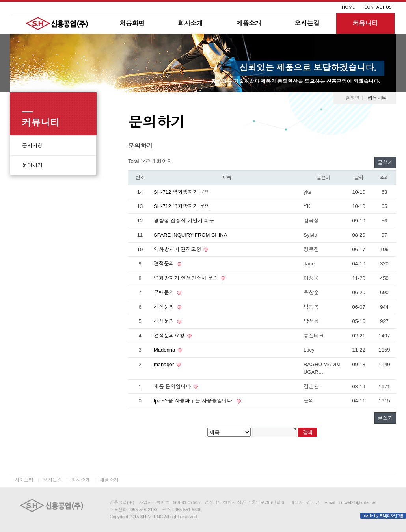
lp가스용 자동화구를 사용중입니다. (195, 401)
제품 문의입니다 (173, 386)
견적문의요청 (170, 336)
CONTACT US (378, 7)
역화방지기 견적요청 (178, 249)
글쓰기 (385, 162)
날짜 (359, 178)
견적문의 (165, 264)
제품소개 (249, 23)
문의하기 (32, 165)
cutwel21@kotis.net (358, 502)
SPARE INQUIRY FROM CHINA (190, 235)
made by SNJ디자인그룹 (383, 516)
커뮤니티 (365, 23)
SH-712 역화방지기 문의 (182, 192)
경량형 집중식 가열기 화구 (184, 221)
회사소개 (190, 23)
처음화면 (132, 23)
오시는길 (307, 23)
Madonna (165, 350)
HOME (348, 7)
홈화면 (352, 98)
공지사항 (32, 146)
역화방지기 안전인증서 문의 (187, 278)
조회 (384, 178)
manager (165, 364)
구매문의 (165, 292)
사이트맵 (24, 480)
